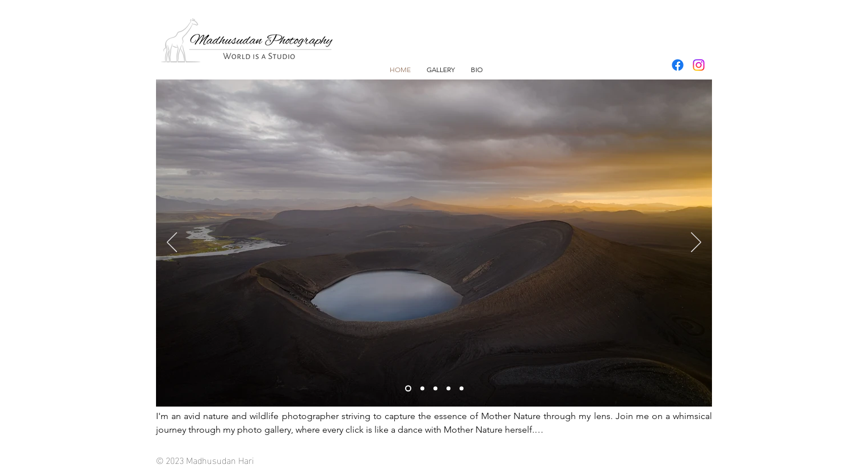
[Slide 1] (408, 389)
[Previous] (172, 243)
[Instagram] (699, 65)
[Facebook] (678, 65)
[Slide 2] (422, 389)
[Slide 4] (448, 389)
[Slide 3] (435, 389)
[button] (441, 70)
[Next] (696, 243)
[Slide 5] (462, 389)
